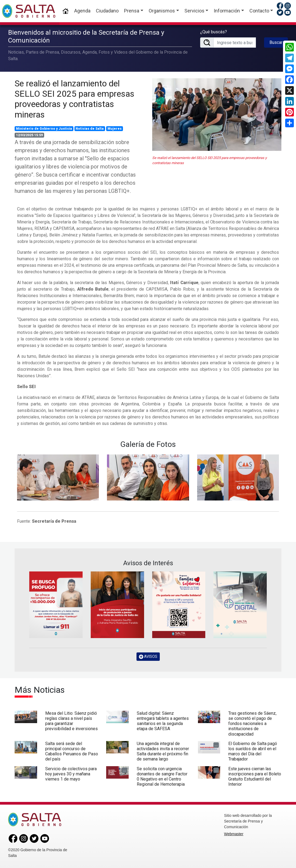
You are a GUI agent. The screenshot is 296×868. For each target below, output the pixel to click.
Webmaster (234, 834)
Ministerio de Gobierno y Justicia (44, 129)
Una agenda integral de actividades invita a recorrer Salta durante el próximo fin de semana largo (163, 751)
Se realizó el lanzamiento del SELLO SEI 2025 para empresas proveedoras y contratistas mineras (74, 99)
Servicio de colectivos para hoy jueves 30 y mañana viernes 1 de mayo (71, 774)
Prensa (132, 11)
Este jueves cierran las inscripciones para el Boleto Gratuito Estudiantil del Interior (255, 777)
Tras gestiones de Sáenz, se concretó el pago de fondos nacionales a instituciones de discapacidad (252, 724)
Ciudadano (107, 11)
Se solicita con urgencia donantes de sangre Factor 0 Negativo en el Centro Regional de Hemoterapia (162, 777)
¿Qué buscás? (214, 32)
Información (227, 11)
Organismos (162, 11)
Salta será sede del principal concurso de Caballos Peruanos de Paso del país (72, 751)
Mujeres (115, 129)
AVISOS (148, 657)
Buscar (276, 42)
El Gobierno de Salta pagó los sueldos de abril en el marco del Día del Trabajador (253, 751)
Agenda (82, 11)
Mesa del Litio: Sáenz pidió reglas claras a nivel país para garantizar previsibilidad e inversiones (71, 721)
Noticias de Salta (90, 129)
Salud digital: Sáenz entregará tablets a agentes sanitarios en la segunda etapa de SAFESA (163, 721)
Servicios (194, 11)
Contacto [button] (259, 11)
